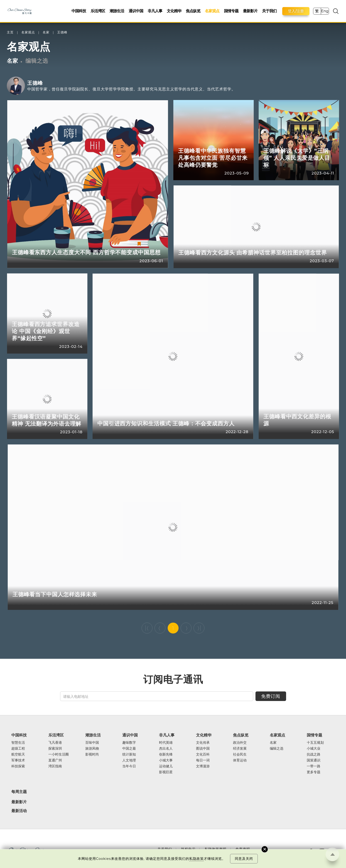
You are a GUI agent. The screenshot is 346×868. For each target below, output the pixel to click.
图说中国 (203, 749)
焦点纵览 (193, 11)
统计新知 (129, 755)
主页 (10, 32)
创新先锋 (166, 755)
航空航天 (18, 755)
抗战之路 (314, 755)
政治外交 (240, 743)
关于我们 (269, 11)
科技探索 (18, 766)
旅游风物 (92, 749)
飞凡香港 (55, 743)
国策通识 (314, 761)
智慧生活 (18, 743)
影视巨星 (166, 772)
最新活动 (19, 811)
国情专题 (231, 11)
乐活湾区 (98, 11)
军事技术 (18, 761)
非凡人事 (155, 11)
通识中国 (136, 11)
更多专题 (314, 772)
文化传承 (203, 743)
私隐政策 (196, 859)
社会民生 (240, 755)
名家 (46, 32)
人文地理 (129, 761)
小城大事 (166, 761)
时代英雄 (166, 743)
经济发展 (240, 749)
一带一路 (314, 766)
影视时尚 (92, 755)
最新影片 (250, 11)
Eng (325, 11)
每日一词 (203, 761)
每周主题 (19, 792)
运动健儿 (166, 766)
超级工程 (18, 749)
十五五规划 (315, 743)
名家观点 (212, 11)
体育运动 (240, 761)
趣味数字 (129, 743)
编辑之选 (37, 61)
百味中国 (92, 743)
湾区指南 (55, 766)
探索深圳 (55, 749)
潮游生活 (117, 11)
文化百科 (203, 755)
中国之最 (129, 749)
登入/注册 (296, 11)
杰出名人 (166, 749)
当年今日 (129, 766)
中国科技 (79, 11)
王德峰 (62, 32)
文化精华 (174, 11)
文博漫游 (203, 766)
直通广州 (55, 761)
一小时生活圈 (59, 755)
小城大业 (314, 749)
